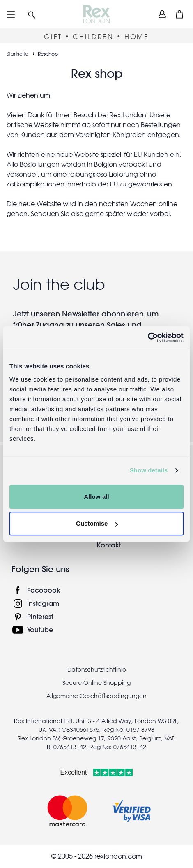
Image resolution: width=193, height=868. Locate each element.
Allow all (96, 497)
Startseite (17, 54)
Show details (149, 470)
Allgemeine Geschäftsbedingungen (96, 696)
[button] (32, 14)
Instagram (43, 603)
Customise (97, 523)
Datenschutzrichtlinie (97, 670)
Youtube (40, 629)
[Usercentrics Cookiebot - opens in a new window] (148, 337)
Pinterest (40, 616)
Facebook (44, 590)
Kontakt (109, 545)
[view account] (162, 14)
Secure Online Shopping (96, 683)
